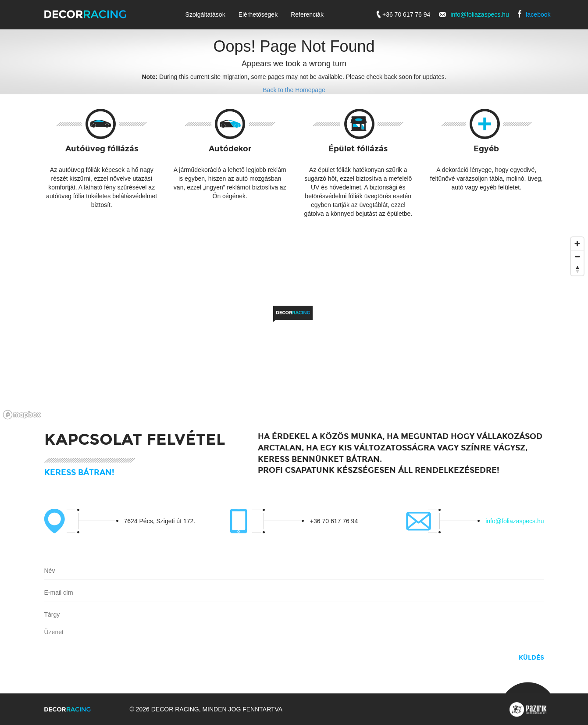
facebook (538, 14)
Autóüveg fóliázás (102, 149)
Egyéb (486, 149)
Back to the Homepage (294, 90)
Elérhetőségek (258, 14)
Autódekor (230, 149)
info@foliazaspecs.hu (479, 14)
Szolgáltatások (205, 14)
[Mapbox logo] (22, 415)
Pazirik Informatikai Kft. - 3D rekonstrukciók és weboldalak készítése (528, 709)
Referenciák (307, 14)
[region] (294, 328)
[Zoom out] (577, 256)
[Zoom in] (577, 244)
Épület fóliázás (358, 149)
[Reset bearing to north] (577, 269)
